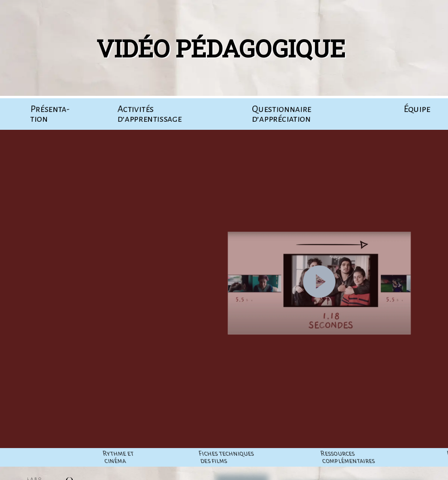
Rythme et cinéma (231, 457)
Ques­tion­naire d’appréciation (281, 114)
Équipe (417, 109)
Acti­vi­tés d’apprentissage (149, 114)
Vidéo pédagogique (214, 48)
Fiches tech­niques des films (339, 457)
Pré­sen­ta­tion (50, 114)
